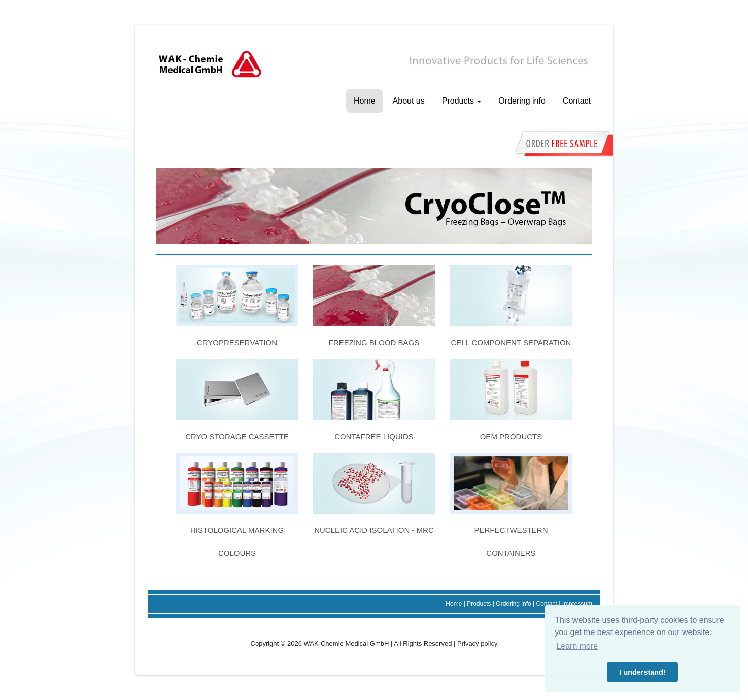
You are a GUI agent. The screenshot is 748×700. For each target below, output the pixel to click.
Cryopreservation (237, 342)
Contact (577, 101)
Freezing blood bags (374, 342)
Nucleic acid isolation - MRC (374, 530)
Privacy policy (477, 643)
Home (365, 101)
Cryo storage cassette (237, 436)
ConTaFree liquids (374, 436)
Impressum (577, 604)
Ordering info (522, 101)
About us (409, 101)
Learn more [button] (577, 646)
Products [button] (462, 101)
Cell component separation (511, 342)
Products (479, 604)
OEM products (511, 436)
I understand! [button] (642, 672)
